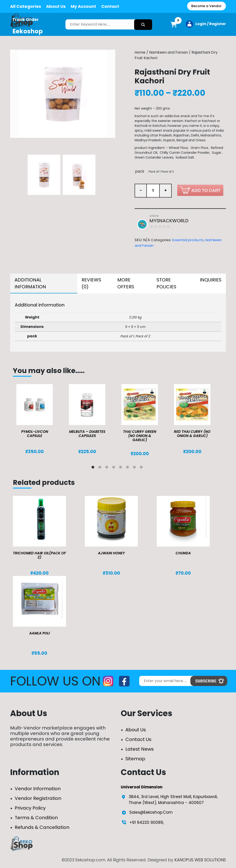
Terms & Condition (36, 818)
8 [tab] (142, 468)
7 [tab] (135, 468)
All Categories (26, 6)
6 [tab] (128, 468)
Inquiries (211, 280)
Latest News (140, 749)
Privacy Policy (30, 808)
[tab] (44, 284)
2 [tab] (101, 468)
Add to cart (200, 190)
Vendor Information (38, 789)
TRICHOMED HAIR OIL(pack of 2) (39, 555)
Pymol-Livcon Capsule (35, 434)
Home (140, 52)
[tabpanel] (39, 419)
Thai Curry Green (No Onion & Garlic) (140, 436)
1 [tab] (94, 468)
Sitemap (135, 759)
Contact (110, 6)
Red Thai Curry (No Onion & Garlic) (192, 434)
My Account (83, 6)
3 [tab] (108, 468)
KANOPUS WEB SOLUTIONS (200, 860)
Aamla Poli (40, 633)
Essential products (188, 240)
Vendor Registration (38, 798)
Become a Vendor (206, 6)
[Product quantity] (153, 191)
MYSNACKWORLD (169, 221)
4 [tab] (115, 468)
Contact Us (138, 739)
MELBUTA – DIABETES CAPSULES (87, 434)
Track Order (25, 19)
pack (140, 171)
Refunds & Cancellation (42, 827)
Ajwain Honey (111, 553)
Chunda (183, 553)
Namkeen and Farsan (168, 52)
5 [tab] (121, 468)
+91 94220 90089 (146, 822)
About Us (56, 6)
